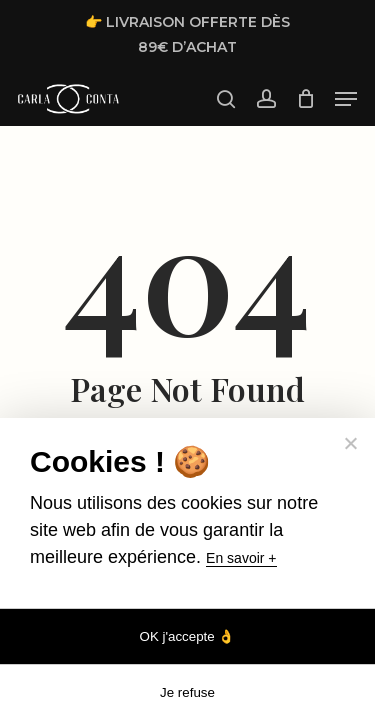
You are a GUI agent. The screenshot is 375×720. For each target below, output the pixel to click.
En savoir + (241, 558)
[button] (346, 99)
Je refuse (187, 692)
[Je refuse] (350, 443)
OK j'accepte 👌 (188, 636)
